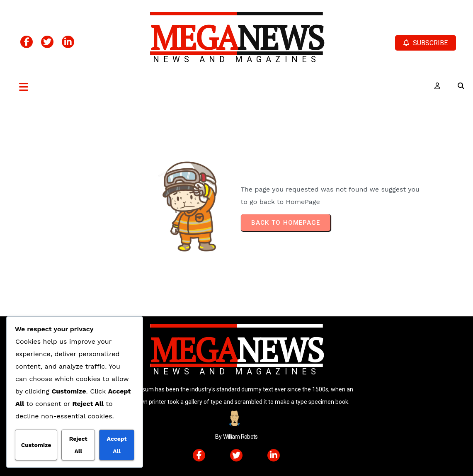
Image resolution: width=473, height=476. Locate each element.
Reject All (78, 445)
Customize (36, 445)
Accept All (117, 445)
